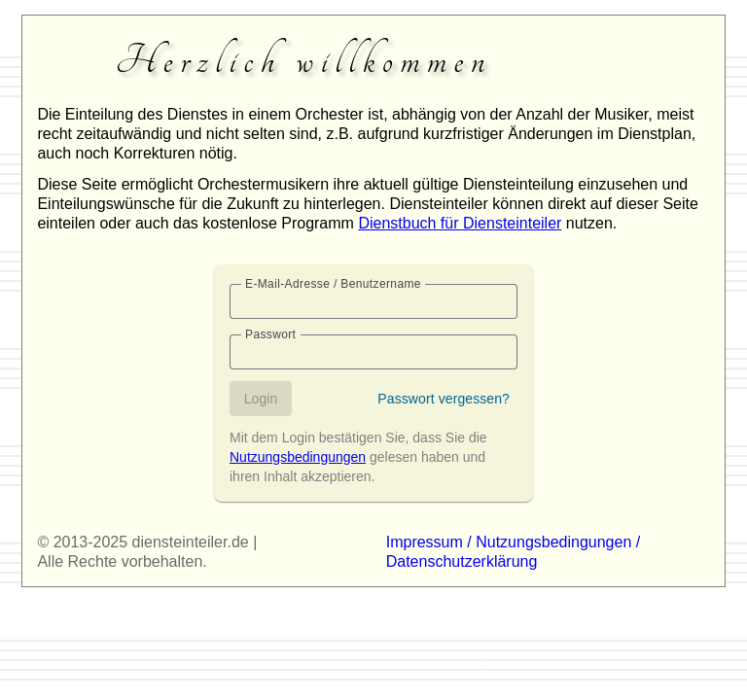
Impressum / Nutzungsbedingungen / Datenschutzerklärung (513, 552)
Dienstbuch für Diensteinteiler (460, 223)
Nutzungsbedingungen (298, 457)
